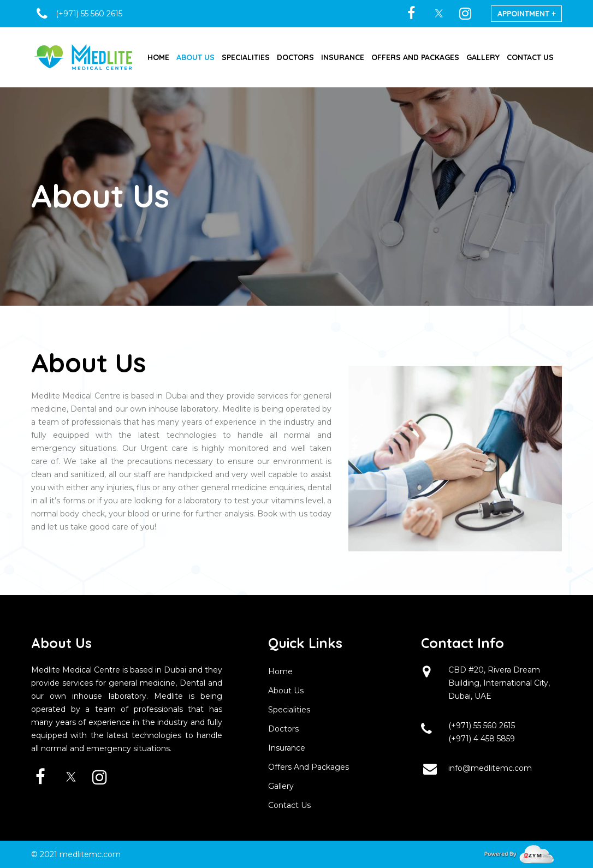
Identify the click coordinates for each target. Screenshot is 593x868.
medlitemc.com (90, 854)
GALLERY (483, 57)
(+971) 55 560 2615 (482, 726)
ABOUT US (195, 57)
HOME (158, 57)
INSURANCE (343, 57)
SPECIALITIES (246, 57)
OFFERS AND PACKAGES (415, 57)
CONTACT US (530, 57)
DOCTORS (295, 57)
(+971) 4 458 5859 (482, 739)
